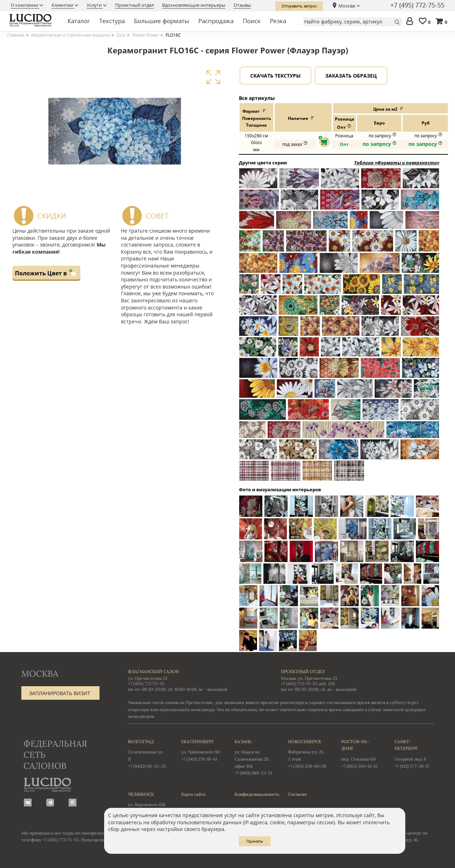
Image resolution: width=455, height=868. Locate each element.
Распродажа (216, 21)
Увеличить (213, 77)
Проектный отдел (135, 5)
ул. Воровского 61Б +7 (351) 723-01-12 (148, 803)
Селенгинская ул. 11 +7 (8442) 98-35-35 (148, 753)
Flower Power (146, 35)
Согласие (298, 794)
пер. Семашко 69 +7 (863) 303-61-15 (361, 753)
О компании (25, 5)
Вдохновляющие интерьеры (194, 5)
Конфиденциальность (254, 794)
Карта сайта (193, 794)
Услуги (95, 5)
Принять (255, 841)
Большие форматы (162, 21)
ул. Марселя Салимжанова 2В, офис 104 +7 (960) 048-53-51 (254, 757)
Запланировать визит (60, 693)
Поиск (252, 21)
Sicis (121, 35)
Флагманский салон (153, 671)
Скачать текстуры (275, 76)
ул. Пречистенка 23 (148, 678)
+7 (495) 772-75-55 (417, 5)
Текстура (112, 21)
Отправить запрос (299, 6)
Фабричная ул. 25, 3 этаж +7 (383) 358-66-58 (307, 753)
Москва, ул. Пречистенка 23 (309, 678)
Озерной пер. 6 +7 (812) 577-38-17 (414, 753)
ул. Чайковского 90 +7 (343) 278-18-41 (201, 750)
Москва (347, 6)
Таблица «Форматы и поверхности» (397, 163)
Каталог (79, 21)
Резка (278, 21)
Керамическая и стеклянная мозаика (71, 35)
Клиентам (63, 5)
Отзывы (242, 5)
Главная (16, 35)
